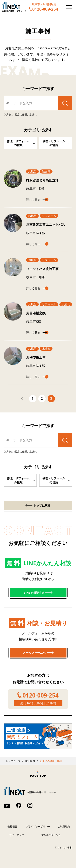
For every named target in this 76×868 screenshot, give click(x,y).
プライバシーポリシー (38, 826)
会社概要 (12, 826)
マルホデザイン (50, 835)
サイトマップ (17, 835)
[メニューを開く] (69, 7)
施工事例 (30, 761)
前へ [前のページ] (24, 399)
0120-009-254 (45, 9)
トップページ (13, 761)
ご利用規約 (64, 826)
